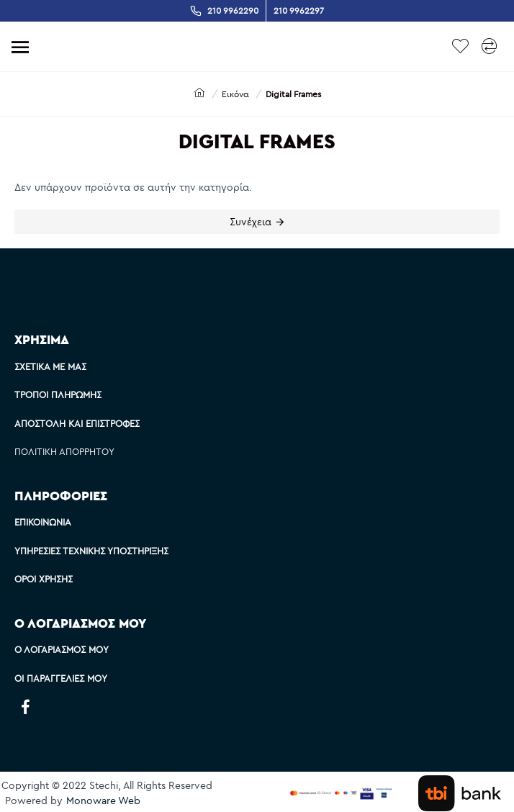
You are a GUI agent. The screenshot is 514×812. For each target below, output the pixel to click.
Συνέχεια (251, 222)
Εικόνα (235, 94)
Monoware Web (103, 800)
